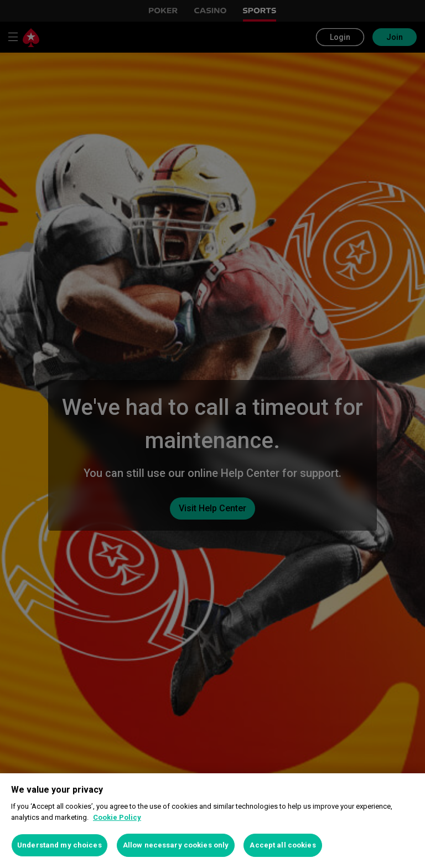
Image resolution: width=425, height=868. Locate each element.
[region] (212, 821)
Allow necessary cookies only (176, 845)
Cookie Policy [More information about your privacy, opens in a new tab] (117, 817)
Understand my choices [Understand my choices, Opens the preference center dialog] (59, 845)
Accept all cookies (283, 845)
